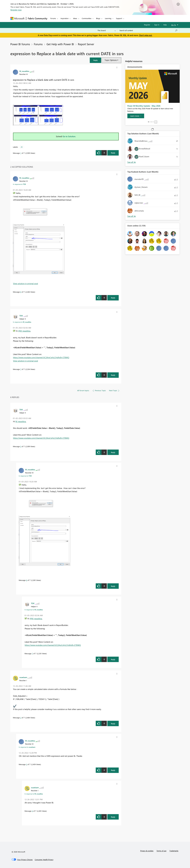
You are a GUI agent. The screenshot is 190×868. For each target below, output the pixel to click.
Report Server (86, 44)
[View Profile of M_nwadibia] (24, 71)
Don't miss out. (146, 35)
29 (22, 147)
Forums (53, 18)
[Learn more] (136, 116)
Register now (16, 10)
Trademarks (174, 851)
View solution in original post (26, 284)
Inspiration (65, 18)
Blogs (98, 18)
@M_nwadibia (24, 331)
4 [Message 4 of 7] (32, 811)
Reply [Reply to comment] (113, 298)
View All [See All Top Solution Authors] (132, 162)
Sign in (157, 25)
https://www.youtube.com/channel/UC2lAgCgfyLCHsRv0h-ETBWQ (41, 357)
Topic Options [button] (111, 60)
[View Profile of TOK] (21, 316)
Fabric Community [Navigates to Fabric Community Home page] (38, 18)
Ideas (75, 18)
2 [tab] (150, 122)
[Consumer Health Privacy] (44, 860)
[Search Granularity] (107, 30)
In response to (19, 184)
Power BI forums (20, 44)
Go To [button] (174, 25)
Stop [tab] (156, 122)
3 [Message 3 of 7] (27, 764)
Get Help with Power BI (60, 44)
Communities (87, 18)
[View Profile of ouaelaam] (23, 677)
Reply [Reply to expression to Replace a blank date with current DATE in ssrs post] (113, 153)
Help (165, 25)
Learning (108, 18)
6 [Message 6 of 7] (21, 292)
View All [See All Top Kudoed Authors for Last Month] (132, 216)
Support (119, 18)
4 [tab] (153, 122)
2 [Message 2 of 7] (21, 718)
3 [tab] (152, 122)
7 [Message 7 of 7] (21, 369)
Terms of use (161, 851)
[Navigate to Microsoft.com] (17, 18)
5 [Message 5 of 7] (21, 446)
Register (147, 25)
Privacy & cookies (147, 851)
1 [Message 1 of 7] (21, 153)
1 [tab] (148, 122)
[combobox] (148, 30)
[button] (95, 60)
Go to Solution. (69, 136)
